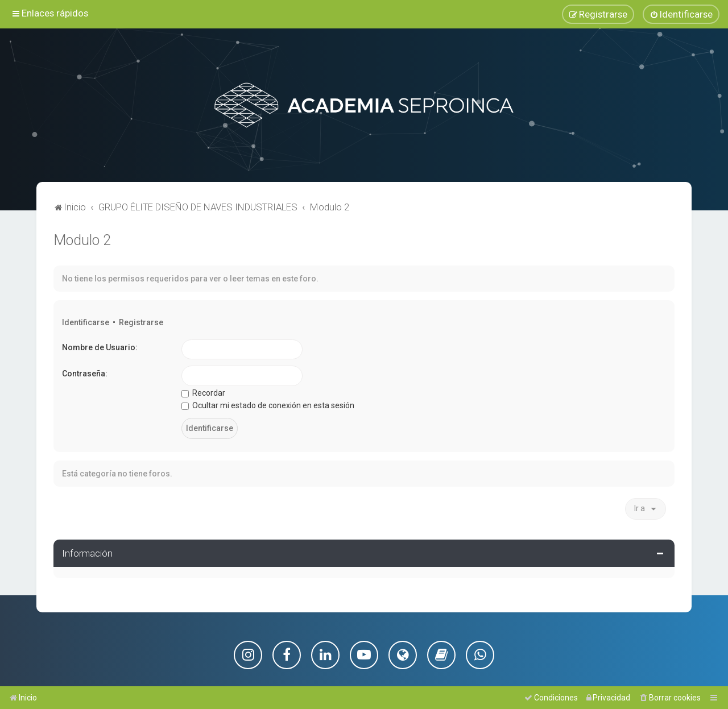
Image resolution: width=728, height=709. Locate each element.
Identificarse (86, 322)
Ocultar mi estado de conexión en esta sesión (268, 405)
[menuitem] (681, 14)
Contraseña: (85, 374)
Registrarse (141, 322)
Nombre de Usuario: (100, 347)
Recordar (203, 392)
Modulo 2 (82, 240)
